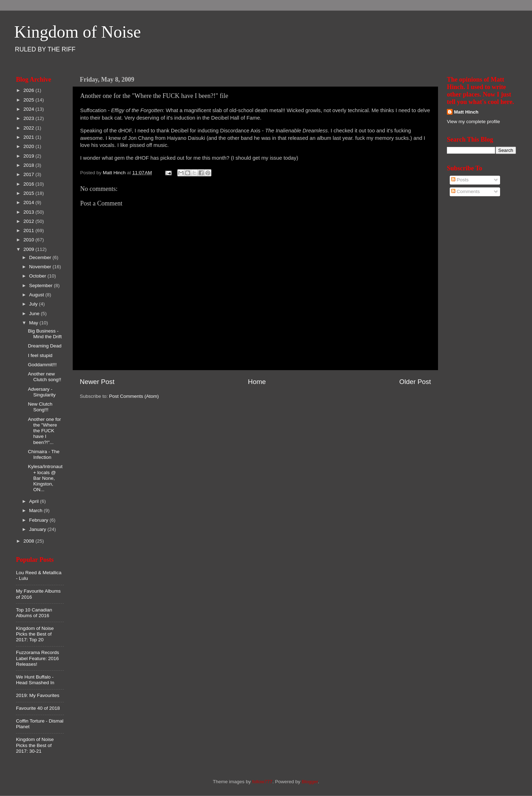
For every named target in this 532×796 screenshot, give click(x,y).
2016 (29, 184)
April (35, 501)
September (41, 286)
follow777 (262, 782)
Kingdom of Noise (77, 32)
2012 (29, 221)
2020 (29, 146)
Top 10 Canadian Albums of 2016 (34, 613)
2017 (29, 174)
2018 (29, 165)
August (37, 295)
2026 (29, 90)
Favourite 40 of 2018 (38, 708)
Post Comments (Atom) (134, 396)
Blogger (310, 782)
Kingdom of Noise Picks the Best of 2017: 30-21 (35, 745)
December (41, 257)
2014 (29, 202)
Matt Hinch (466, 112)
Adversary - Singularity (42, 392)
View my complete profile (473, 122)
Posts (460, 180)
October (38, 276)
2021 (29, 137)
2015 (29, 193)
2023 (29, 118)
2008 (29, 541)
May (34, 323)
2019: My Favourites (38, 695)
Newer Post (97, 382)
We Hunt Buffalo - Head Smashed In (35, 680)
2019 (29, 156)
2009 (29, 249)
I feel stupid (40, 355)
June (35, 314)
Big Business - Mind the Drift (45, 334)
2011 (29, 230)
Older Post (415, 382)
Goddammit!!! (42, 365)
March (36, 510)
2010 (29, 240)
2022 (29, 128)
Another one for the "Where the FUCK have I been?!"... (45, 431)
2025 (29, 100)
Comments (465, 191)
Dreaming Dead (45, 346)
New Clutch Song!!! (40, 407)
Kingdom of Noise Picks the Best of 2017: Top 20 (35, 634)
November (41, 267)
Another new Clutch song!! (45, 377)
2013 (29, 212)
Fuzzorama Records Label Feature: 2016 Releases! (38, 658)
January (38, 529)
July (34, 304)
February (39, 520)
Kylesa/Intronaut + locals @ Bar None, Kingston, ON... (45, 478)
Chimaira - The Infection (44, 454)
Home (257, 382)
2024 (29, 109)
